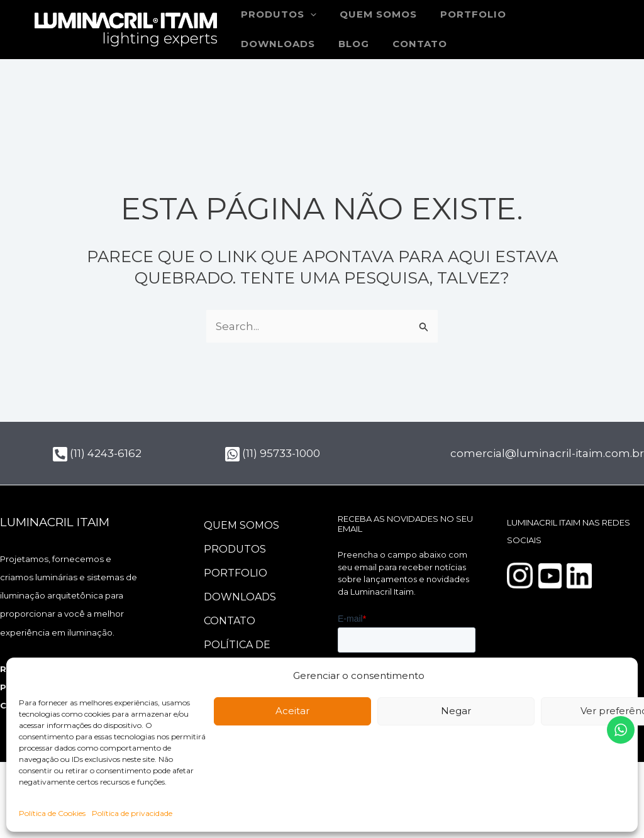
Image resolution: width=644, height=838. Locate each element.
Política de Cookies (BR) (240, 653)
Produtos (235, 549)
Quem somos (372, 14)
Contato (316, 44)
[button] (308, 15)
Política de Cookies (52, 813)
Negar (456, 711)
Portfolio (463, 14)
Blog (254, 44)
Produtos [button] (277, 15)
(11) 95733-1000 (273, 453)
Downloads (552, 14)
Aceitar (292, 711)
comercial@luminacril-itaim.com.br (547, 453)
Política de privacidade (132, 813)
